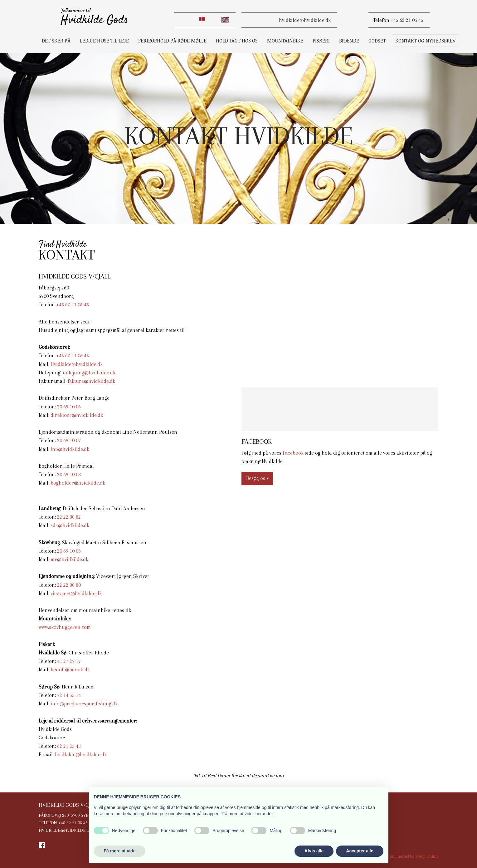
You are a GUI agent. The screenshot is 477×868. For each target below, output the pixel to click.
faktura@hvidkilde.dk (91, 381)
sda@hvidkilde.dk (70, 525)
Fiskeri (321, 41)
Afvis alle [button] (314, 851)
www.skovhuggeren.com (65, 627)
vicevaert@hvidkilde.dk (76, 593)
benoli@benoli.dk (70, 670)
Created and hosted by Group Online (407, 856)
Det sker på (56, 41)
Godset (377, 41)
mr (54, 559)
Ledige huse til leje (104, 41)
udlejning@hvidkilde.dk (89, 373)
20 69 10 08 (69, 474)
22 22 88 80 (69, 585)
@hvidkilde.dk (73, 559)
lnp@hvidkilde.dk (70, 449)
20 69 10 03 (69, 551)
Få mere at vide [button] (120, 851)
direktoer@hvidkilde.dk (77, 415)
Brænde (349, 41)
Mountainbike (285, 41)
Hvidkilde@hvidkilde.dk (77, 364)
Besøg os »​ (257, 478)
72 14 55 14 (69, 695)
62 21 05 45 (69, 746)
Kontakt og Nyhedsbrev (425, 41)
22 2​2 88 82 (69, 517)
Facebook (293, 453)
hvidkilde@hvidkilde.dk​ (65, 830)
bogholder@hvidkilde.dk (78, 483)
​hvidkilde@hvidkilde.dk (305, 20)
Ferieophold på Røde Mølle (172, 41)
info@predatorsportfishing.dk (84, 704)
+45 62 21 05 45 (407, 20)
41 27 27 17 (69, 661)
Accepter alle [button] (360, 851)
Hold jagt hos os (237, 41)
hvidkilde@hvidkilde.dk (81, 755)
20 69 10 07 (69, 440)
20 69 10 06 (69, 407)
